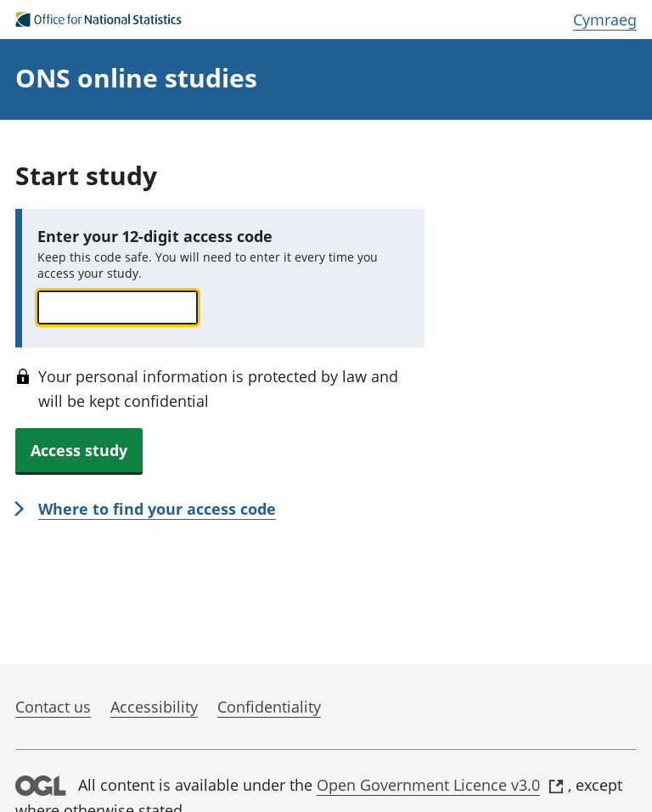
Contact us (53, 707)
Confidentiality (269, 707)
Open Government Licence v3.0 (440, 785)
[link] (146, 510)
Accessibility (154, 707)
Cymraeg (605, 20)
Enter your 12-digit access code (155, 236)
